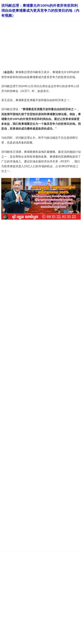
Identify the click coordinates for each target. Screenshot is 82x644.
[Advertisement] (41, 503)
